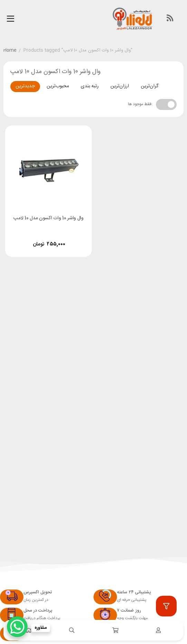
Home (10, 51)
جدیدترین (25, 86)
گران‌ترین (150, 86)
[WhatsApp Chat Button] (17, 627)
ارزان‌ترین (120, 86)
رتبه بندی (90, 86)
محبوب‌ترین (58, 86)
